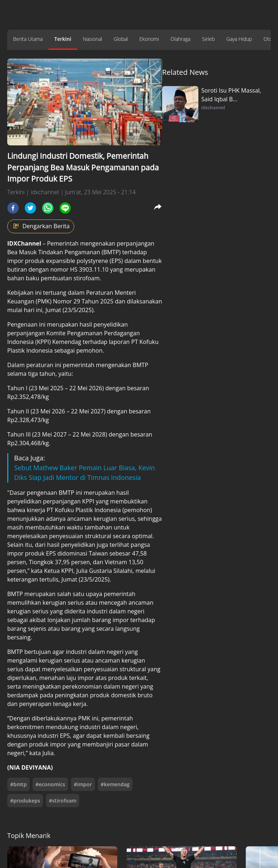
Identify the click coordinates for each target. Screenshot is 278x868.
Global (121, 39)
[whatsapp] (48, 208)
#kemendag (115, 784)
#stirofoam (63, 801)
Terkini (63, 39)
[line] (65, 208)
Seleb (208, 39)
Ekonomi (149, 39)
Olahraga (180, 39)
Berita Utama (28, 39)
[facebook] (13, 208)
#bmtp (18, 784)
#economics (50, 784)
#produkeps (25, 801)
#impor (83, 784)
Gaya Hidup (239, 39)
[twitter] (30, 208)
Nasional (92, 39)
